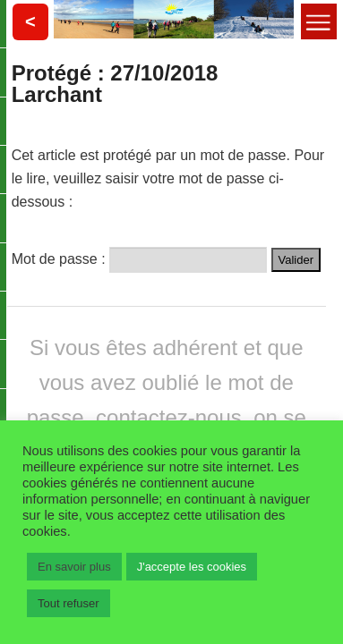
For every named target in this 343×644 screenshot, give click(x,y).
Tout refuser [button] (69, 603)
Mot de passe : (139, 257)
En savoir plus (74, 567)
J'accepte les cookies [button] (192, 567)
